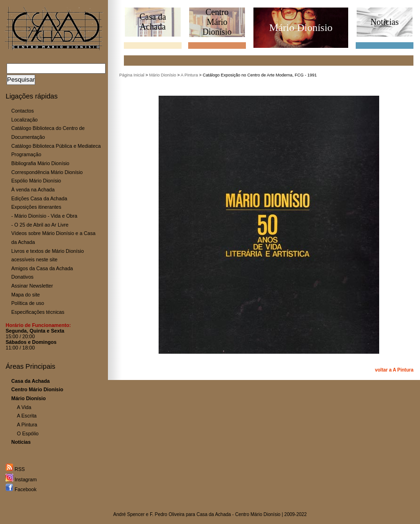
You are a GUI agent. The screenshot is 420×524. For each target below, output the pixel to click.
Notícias (385, 22)
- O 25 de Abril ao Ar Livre (40, 225)
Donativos (22, 277)
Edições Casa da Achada (39, 198)
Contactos (23, 111)
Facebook (21, 489)
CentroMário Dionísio (217, 22)
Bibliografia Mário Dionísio (40, 163)
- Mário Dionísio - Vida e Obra (44, 216)
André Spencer (129, 514)
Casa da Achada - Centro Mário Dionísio (239, 514)
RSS (15, 469)
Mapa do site (26, 295)
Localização (24, 120)
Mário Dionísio (163, 75)
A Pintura (27, 425)
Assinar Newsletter (32, 286)
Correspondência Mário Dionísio (47, 172)
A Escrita (27, 416)
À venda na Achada (33, 190)
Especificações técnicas (38, 312)
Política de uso (28, 303)
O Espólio (28, 433)
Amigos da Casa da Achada (42, 268)
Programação (26, 154)
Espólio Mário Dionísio (36, 181)
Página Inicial (132, 75)
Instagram (21, 479)
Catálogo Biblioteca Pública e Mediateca (56, 146)
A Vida (24, 407)
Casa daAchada (153, 22)
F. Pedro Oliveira (167, 514)
